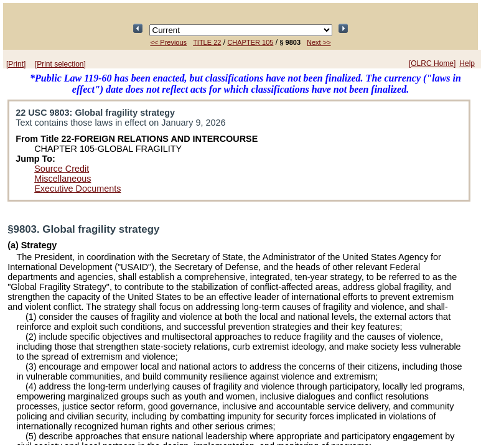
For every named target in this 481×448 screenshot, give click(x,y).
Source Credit (62, 169)
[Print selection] (60, 64)
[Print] (16, 64)
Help (467, 63)
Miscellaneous (63, 179)
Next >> (319, 42)
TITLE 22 (207, 42)
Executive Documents (77, 189)
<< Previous (168, 42)
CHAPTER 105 (250, 42)
